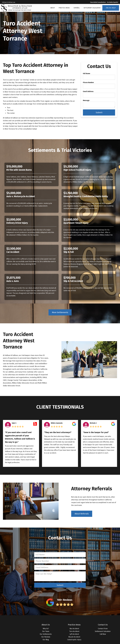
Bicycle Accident (74, 637)
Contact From (103, 629)
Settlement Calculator (103, 631)
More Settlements (60, 312)
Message (86, 100)
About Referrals (82, 514)
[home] (17, 8)
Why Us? (46, 629)
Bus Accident (74, 629)
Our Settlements (46, 634)
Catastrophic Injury (74, 640)
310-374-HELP (111, 8)
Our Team (46, 631)
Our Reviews (46, 637)
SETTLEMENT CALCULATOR (92, 8)
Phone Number (88, 83)
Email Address (88, 91)
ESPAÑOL (77, 8)
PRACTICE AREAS (64, 8)
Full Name (87, 74)
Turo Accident (74, 631)
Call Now (103, 634)
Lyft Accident (74, 634)
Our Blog (46, 640)
